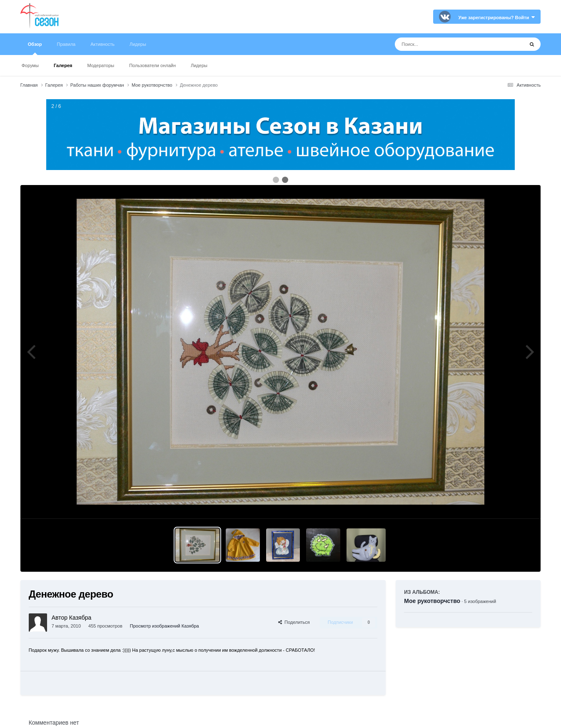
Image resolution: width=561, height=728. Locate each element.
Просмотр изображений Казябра (165, 626)
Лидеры (199, 65)
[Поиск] (444, 44)
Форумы (30, 65)
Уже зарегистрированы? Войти (497, 18)
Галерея (63, 65)
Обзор (35, 48)
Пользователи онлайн (152, 65)
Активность (102, 44)
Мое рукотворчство (432, 601)
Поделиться (294, 622)
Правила (66, 44)
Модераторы (101, 65)
